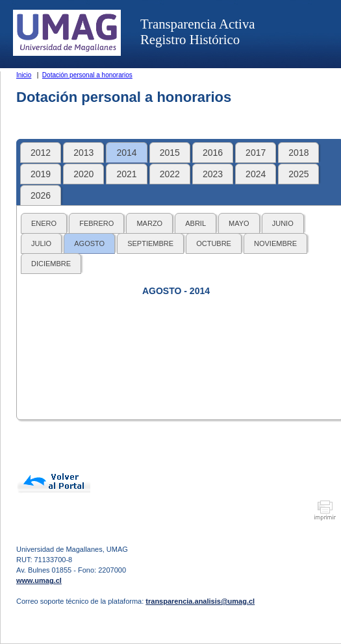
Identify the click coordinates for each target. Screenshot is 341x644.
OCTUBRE (214, 243)
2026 (41, 195)
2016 (213, 153)
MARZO (149, 223)
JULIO (41, 243)
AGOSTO (89, 243)
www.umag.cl (39, 580)
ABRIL (196, 223)
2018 (298, 153)
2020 (83, 174)
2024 (256, 174)
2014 (126, 153)
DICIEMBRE (51, 264)
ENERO (44, 223)
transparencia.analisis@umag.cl (200, 601)
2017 (256, 153)
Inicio (24, 75)
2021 (126, 174)
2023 (213, 174)
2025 (298, 174)
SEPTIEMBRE (150, 243)
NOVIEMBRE (275, 243)
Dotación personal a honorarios (87, 75)
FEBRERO (96, 223)
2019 (41, 174)
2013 (83, 153)
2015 (170, 153)
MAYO (239, 223)
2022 (170, 174)
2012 (41, 153)
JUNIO (283, 223)
